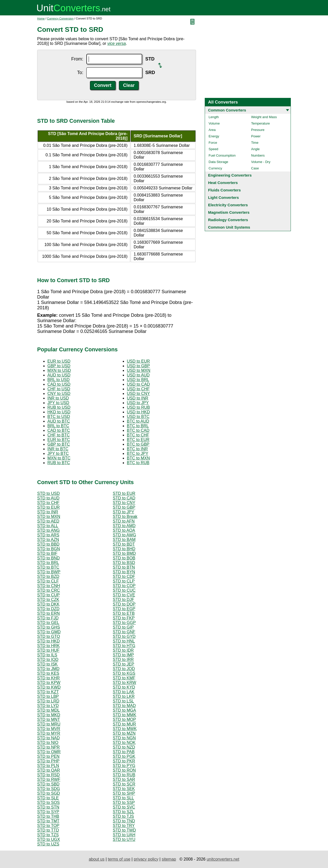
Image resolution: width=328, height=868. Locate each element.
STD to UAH (124, 835)
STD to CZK (48, 600)
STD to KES (48, 673)
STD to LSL (123, 701)
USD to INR (138, 398)
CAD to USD (59, 384)
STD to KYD (124, 687)
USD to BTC (138, 417)
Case (255, 168)
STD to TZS (48, 835)
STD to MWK (125, 729)
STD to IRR (123, 660)
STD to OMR (49, 752)
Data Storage (218, 162)
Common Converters (227, 110)
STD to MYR (49, 733)
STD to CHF (48, 503)
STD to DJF (124, 600)
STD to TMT (48, 821)
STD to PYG (124, 766)
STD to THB (48, 816)
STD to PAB (124, 752)
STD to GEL (48, 623)
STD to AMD (124, 526)
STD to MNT (49, 719)
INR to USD (58, 398)
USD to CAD (138, 384)
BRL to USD (59, 380)
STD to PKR (124, 761)
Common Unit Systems (229, 227)
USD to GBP (138, 366)
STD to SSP (124, 803)
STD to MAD (124, 706)
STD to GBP (124, 507)
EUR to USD (59, 361)
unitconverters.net (223, 859)
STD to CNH (49, 586)
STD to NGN (124, 738)
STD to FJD (48, 618)
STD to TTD (48, 830)
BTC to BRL (138, 426)
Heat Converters (223, 183)
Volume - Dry (261, 162)
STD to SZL (124, 812)
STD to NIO (48, 743)
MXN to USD (59, 370)
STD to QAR (49, 770)
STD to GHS (49, 627)
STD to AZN (48, 540)
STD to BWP (49, 572)
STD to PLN (48, 766)
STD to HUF (48, 650)
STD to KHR (48, 678)
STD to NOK (124, 743)
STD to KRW (124, 683)
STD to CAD (124, 498)
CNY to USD (59, 394)
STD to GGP (124, 623)
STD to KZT (48, 692)
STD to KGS (124, 673)
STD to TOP (48, 826)
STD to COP (124, 586)
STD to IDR (123, 650)
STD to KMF (124, 678)
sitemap (169, 859)
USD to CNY (138, 394)
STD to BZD (48, 576)
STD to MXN (49, 517)
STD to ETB (124, 613)
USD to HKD (138, 412)
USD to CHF (138, 389)
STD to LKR (124, 696)
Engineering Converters (230, 175)
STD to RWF (49, 779)
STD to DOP (124, 604)
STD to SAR (124, 779)
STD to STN (48, 807)
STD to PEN (48, 756)
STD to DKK (48, 604)
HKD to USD (59, 412)
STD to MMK (125, 715)
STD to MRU (49, 724)
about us (96, 859)
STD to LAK (124, 692)
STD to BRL (48, 563)
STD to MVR (49, 729)
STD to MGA (124, 710)
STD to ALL (48, 526)
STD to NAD (48, 738)
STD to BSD (124, 563)
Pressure (258, 130)
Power (256, 136)
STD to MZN (124, 733)
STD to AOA (124, 530)
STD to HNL (124, 641)
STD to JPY (124, 512)
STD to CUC (124, 590)
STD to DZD (48, 609)
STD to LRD (48, 701)
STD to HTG (124, 646)
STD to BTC (48, 567)
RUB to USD (59, 407)
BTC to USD (59, 417)
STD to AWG (124, 535)
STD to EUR (124, 493)
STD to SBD (48, 784)
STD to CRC (49, 590)
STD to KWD (49, 687)
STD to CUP (48, 595)
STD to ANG (48, 530)
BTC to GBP (138, 444)
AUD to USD (59, 375)
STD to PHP (48, 761)
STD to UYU (124, 839)
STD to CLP (124, 581)
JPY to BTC (58, 453)
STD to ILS (47, 655)
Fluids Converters (224, 190)
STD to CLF (48, 581)
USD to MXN (139, 370)
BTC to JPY (138, 453)
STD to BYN (124, 572)
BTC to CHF (138, 435)
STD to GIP (123, 627)
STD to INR (48, 512)
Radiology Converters (228, 220)
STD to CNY (124, 503)
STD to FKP (124, 618)
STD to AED (48, 521)
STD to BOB (124, 558)
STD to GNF (124, 632)
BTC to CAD (138, 430)
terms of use (119, 859)
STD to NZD (124, 747)
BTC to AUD (138, 421)
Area (212, 130)
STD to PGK (124, 756)
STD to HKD (48, 641)
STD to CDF (124, 576)
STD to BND (48, 558)
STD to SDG (49, 789)
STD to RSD (48, 775)
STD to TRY (124, 826)
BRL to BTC (58, 426)
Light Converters (223, 197)
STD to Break (125, 517)
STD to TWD (124, 830)
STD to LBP (48, 696)
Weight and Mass (264, 117)
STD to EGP (124, 609)
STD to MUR (124, 724)
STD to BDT (124, 544)
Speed (213, 149)
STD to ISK (47, 664)
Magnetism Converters (229, 212)
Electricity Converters (228, 205)
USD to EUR (138, 361)
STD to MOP (124, 719)
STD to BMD (124, 553)
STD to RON (124, 770)
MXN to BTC (59, 458)
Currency (215, 168)
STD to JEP (124, 664)
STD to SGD (49, 793)
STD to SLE (48, 798)
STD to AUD (48, 498)
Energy (214, 136)
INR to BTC (58, 449)
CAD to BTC (59, 430)
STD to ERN (48, 613)
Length (214, 117)
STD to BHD (124, 549)
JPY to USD (58, 403)
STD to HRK (48, 646)
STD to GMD (49, 632)
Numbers (258, 155)
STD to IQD (48, 660)
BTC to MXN (138, 458)
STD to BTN (124, 567)
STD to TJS (123, 816)
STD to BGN (49, 549)
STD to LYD (48, 706)
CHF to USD (59, 389)
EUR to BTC (59, 440)
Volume (214, 123)
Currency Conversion (60, 18)
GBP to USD (59, 366)
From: (77, 59)
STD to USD (48, 493)
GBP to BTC (59, 444)
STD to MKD (49, 715)
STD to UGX (49, 839)
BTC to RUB (138, 463)
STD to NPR (48, 747)
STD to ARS (48, 535)
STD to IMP (123, 655)
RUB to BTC (59, 463)
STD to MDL (48, 710)
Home (41, 18)
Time (255, 143)
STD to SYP (48, 812)
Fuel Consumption (222, 155)
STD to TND (124, 821)
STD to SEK (124, 789)
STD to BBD (48, 544)
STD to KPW (49, 683)
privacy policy (146, 859)
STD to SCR (124, 784)
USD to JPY (138, 403)
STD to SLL (123, 798)
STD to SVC (124, 807)
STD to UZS (48, 844)
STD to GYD (124, 636)
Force (213, 143)
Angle (255, 149)
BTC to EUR (138, 440)
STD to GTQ (49, 636)
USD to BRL (138, 380)
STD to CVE (124, 595)
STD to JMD (48, 669)
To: (80, 73)
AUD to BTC (59, 421)
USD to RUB (138, 407)
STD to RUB (124, 775)
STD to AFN (124, 521)
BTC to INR (137, 449)
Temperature (260, 123)
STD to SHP (124, 793)
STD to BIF (47, 553)
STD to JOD (124, 669)
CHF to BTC (59, 435)
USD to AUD (138, 375)
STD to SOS (48, 803)
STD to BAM (124, 540)
